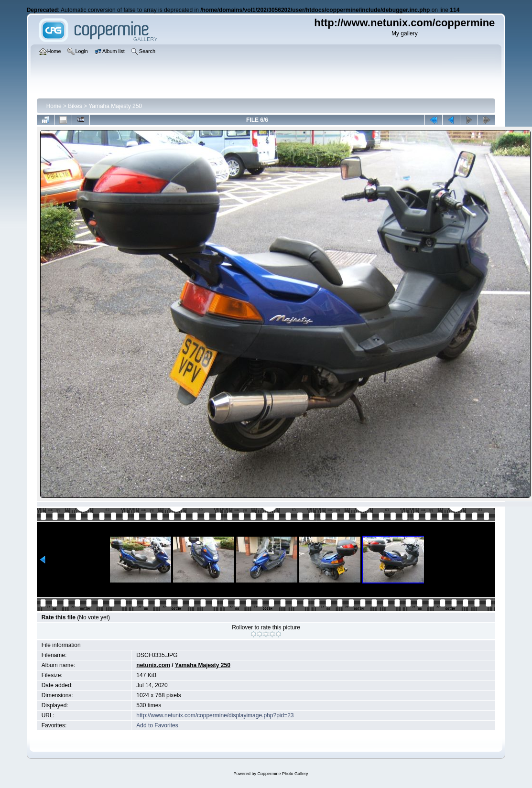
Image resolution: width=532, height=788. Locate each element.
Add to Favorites (157, 725)
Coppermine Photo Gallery (282, 774)
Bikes (75, 106)
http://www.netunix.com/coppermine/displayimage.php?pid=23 (215, 715)
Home (54, 106)
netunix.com (153, 665)
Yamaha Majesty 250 (115, 106)
